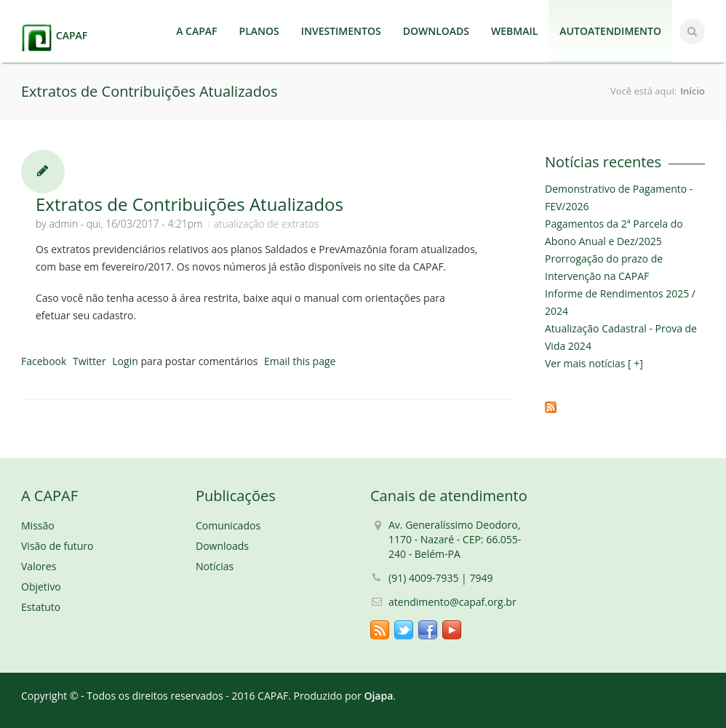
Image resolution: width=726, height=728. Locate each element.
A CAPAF (196, 31)
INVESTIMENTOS (341, 31)
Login (125, 361)
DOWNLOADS (436, 31)
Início (693, 91)
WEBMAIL (514, 31)
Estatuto (41, 607)
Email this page (300, 361)
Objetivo (41, 587)
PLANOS (259, 31)
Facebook (44, 361)
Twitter (89, 361)
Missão (38, 525)
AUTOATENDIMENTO (610, 31)
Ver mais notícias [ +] (594, 363)
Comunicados (228, 525)
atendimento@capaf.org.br (452, 602)
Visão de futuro (57, 546)
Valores (39, 566)
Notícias (215, 566)
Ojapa (378, 696)
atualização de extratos (266, 224)
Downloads (222, 546)
